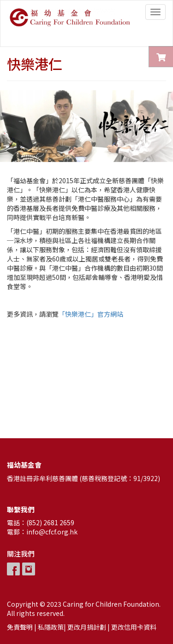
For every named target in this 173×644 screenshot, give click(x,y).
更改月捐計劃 (87, 627)
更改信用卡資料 (134, 627)
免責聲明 (20, 627)
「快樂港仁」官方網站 (91, 314)
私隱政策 (51, 627)
